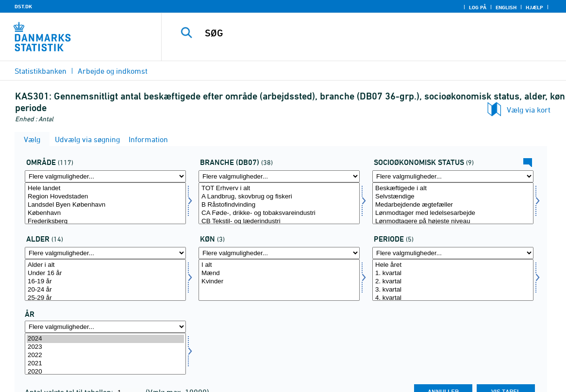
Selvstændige (453, 197)
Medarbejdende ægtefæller (453, 205)
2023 (105, 347)
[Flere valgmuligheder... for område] (105, 176)
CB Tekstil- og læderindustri (279, 221)
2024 (105, 339)
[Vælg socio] (453, 203)
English (506, 7)
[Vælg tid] (105, 354)
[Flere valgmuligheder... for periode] (453, 253)
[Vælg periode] (453, 280)
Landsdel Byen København (105, 205)
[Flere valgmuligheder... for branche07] (279, 176)
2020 (105, 372)
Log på (478, 7)
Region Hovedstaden (105, 197)
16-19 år (105, 282)
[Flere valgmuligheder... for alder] (105, 253)
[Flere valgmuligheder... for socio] (453, 176)
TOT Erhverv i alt (279, 188)
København (105, 213)
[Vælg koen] (279, 280)
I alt (279, 265)
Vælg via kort (529, 110)
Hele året (453, 265)
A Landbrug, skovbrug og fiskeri (279, 197)
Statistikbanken (41, 71)
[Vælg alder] (105, 280)
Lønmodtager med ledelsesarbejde (453, 213)
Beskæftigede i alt (453, 188)
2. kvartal (453, 282)
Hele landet (105, 188)
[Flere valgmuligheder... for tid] (105, 327)
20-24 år (105, 290)
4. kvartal (453, 298)
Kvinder (279, 282)
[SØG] (361, 33)
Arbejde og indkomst (113, 71)
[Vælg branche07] (279, 203)
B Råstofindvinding (279, 205)
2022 (105, 355)
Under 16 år (105, 273)
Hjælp (534, 7)
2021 (105, 364)
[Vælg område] (105, 203)
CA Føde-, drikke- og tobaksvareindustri (279, 213)
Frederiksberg (105, 221)
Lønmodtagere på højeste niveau (453, 221)
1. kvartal (453, 273)
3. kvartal (453, 290)
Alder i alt (105, 265)
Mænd (279, 273)
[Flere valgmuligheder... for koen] (279, 253)
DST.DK (23, 6)
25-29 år (105, 298)
